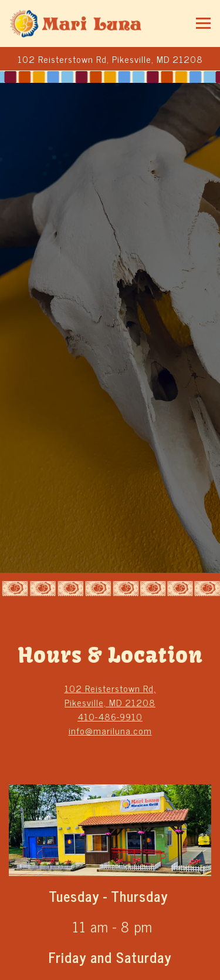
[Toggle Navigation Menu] (203, 23)
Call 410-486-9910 (110, 937)
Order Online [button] (110, 966)
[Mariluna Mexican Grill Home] (76, 24)
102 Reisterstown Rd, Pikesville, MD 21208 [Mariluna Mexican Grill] (110, 695)
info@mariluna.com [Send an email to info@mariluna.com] (110, 730)
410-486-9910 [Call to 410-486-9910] (110, 716)
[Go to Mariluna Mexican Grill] (110, 59)
